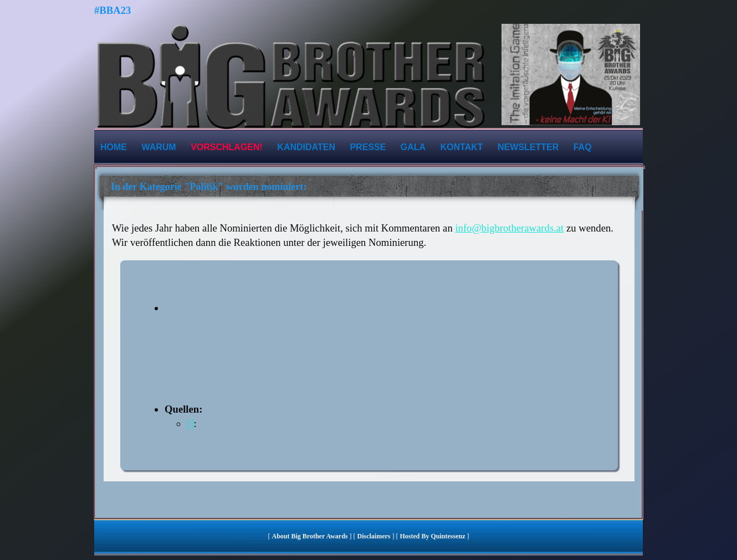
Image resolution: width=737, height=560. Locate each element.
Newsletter (528, 147)
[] (190, 423)
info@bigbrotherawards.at (509, 228)
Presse (368, 147)
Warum (158, 147)
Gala (413, 147)
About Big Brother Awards (310, 536)
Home (114, 147)
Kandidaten (306, 147)
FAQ (583, 147)
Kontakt (462, 147)
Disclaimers (374, 536)
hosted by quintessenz (432, 536)
